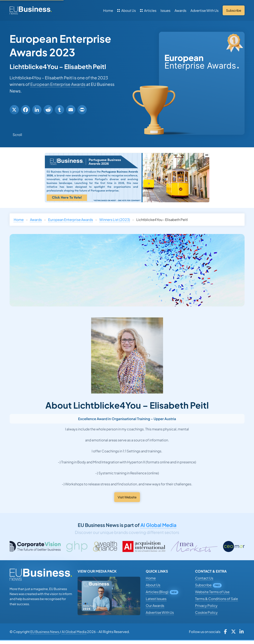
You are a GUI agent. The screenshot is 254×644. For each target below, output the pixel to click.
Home (108, 10)
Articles (148, 10)
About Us (126, 10)
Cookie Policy (206, 612)
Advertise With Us (205, 10)
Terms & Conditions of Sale (216, 599)
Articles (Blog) (157, 592)
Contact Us (204, 578)
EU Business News (45, 632)
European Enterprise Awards (58, 84)
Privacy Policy (206, 605)
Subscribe (203, 585)
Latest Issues (156, 599)
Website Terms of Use (212, 592)
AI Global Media (158, 525)
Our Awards (155, 605)
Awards (180, 10)
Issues (165, 10)
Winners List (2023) (115, 220)
